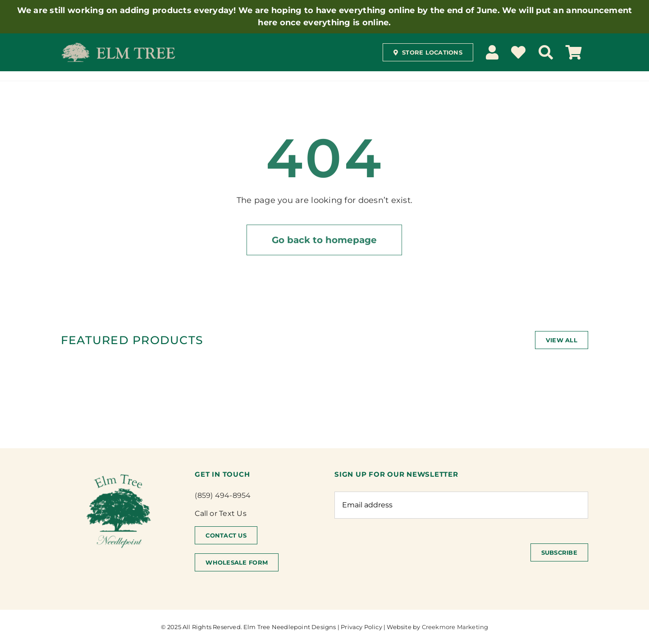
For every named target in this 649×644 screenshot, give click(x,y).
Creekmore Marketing (455, 627)
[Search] (546, 52)
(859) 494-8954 (223, 495)
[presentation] (403, 552)
